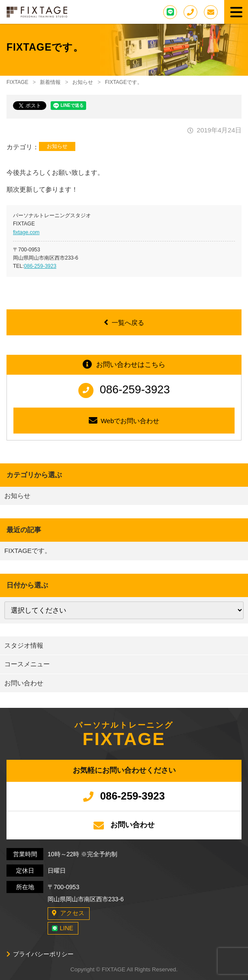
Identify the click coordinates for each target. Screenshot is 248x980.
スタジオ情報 (24, 645)
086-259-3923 (40, 266)
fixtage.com (26, 232)
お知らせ (57, 146)
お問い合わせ (24, 683)
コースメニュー (27, 664)
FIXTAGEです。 (28, 551)
